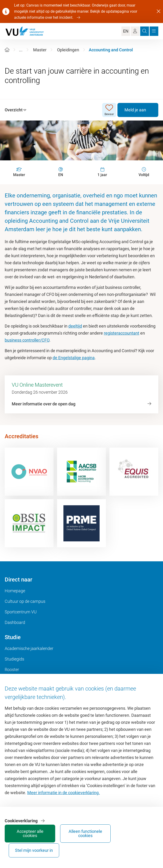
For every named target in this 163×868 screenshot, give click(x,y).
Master (40, 50)
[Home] (7, 50)
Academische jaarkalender (29, 648)
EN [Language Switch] (126, 31)
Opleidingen (68, 50)
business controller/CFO (27, 340)
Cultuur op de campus (25, 601)
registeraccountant (122, 333)
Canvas (12, 680)
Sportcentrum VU (21, 612)
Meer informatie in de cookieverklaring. (64, 803)
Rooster (12, 670)
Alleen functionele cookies (55, 846)
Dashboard (15, 622)
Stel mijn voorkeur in (90, 846)
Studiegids (14, 659)
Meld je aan (135, 110)
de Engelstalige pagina (74, 358)
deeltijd (75, 326)
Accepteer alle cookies (19, 846)
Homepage (15, 591)
